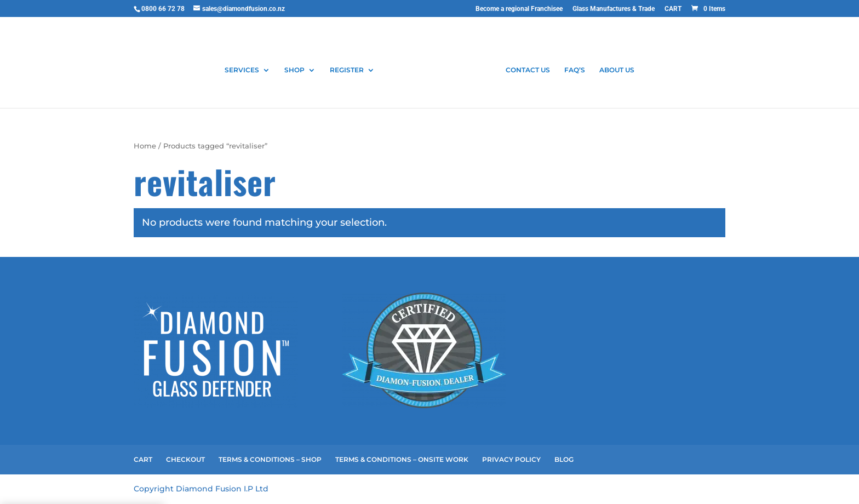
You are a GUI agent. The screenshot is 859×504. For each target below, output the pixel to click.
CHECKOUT (185, 459)
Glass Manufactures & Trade (614, 9)
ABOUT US (617, 70)
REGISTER (347, 70)
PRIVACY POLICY (511, 459)
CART (673, 9)
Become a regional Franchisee (519, 9)
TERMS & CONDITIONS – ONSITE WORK (402, 459)
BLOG (564, 459)
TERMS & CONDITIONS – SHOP (270, 459)
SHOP (294, 70)
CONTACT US (528, 70)
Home (145, 146)
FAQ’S (575, 70)
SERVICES (242, 70)
